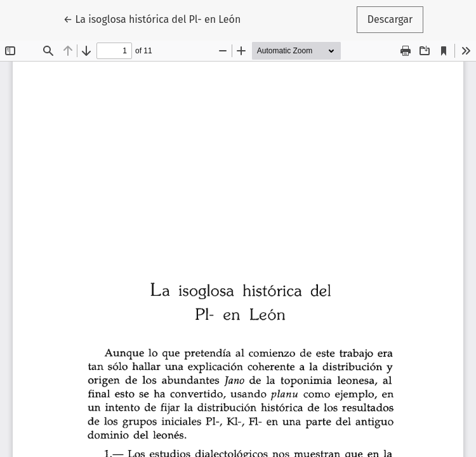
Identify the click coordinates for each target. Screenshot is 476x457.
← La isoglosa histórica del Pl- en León (152, 18)
